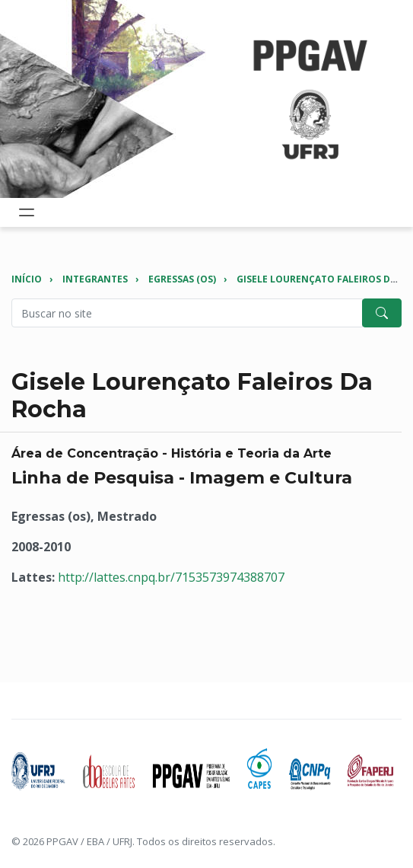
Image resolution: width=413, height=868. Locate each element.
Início (27, 279)
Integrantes (95, 279)
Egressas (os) (182, 279)
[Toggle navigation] (27, 212)
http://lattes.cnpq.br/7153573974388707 (171, 577)
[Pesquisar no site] (187, 313)
